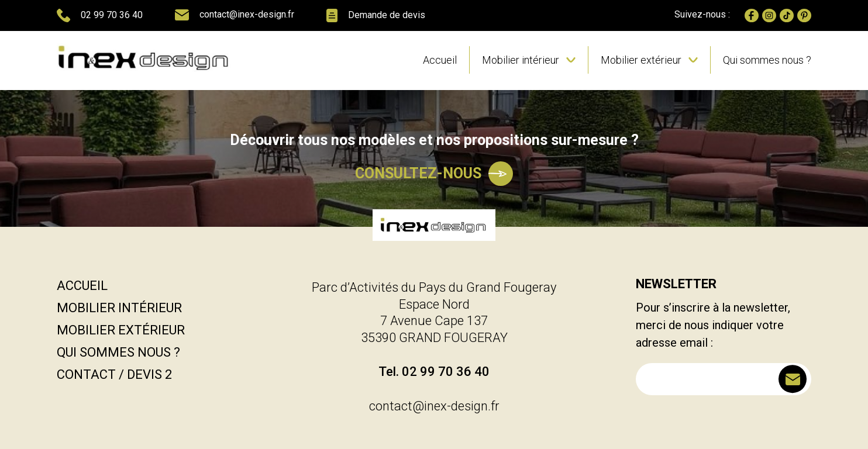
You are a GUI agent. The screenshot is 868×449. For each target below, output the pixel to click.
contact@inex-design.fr (235, 15)
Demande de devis (376, 15)
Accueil (440, 60)
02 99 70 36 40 (100, 15)
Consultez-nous (434, 174)
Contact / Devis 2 (114, 374)
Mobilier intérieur (521, 60)
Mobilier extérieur (641, 60)
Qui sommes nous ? (767, 60)
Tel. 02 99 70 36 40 (434, 372)
